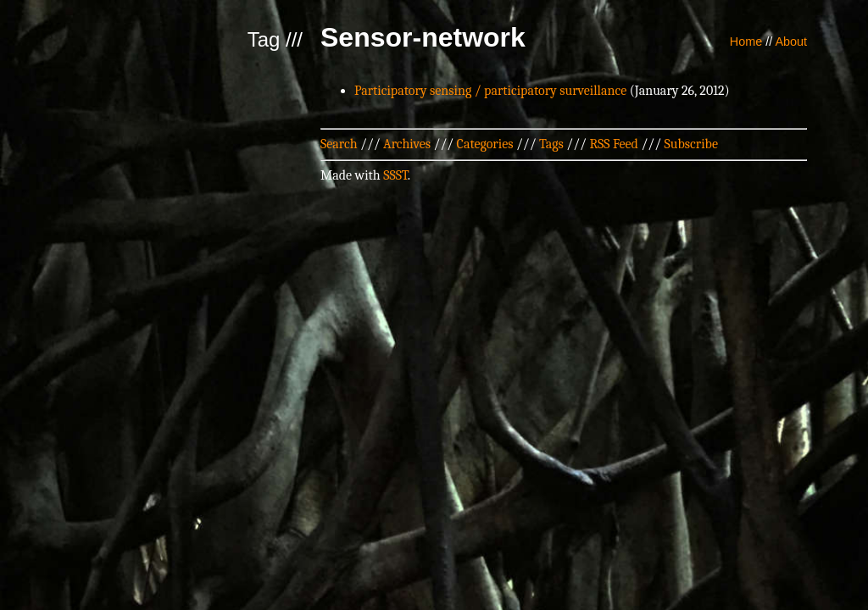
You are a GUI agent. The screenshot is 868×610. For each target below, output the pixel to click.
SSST (395, 175)
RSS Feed (614, 144)
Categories (485, 144)
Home (746, 42)
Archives (407, 144)
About (791, 42)
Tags (551, 144)
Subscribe (691, 144)
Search (339, 144)
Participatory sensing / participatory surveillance (490, 91)
